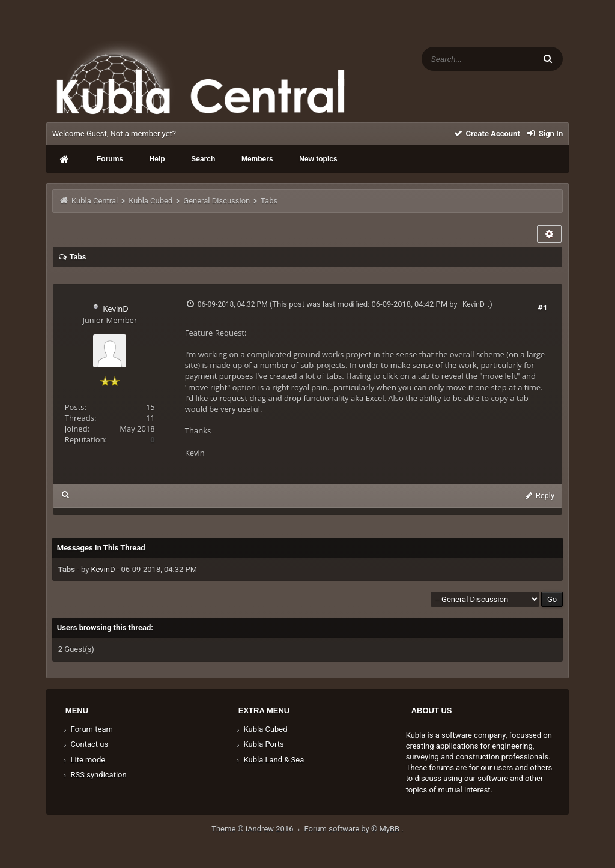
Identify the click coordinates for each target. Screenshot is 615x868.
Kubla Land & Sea (270, 760)
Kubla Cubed (150, 201)
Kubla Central (95, 201)
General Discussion (217, 201)
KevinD (115, 309)
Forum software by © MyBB (353, 829)
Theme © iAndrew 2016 (258, 829)
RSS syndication (94, 775)
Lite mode (83, 760)
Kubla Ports (259, 744)
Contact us (85, 744)
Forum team (87, 729)
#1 (542, 307)
